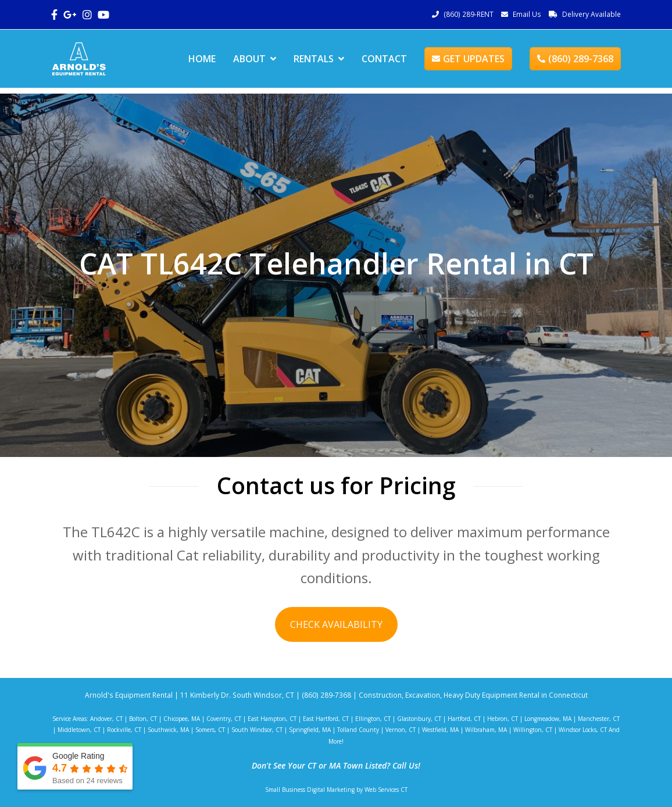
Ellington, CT (373, 719)
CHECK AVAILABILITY (336, 624)
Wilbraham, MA (486, 730)
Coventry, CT (224, 719)
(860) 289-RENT (469, 14)
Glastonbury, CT (419, 719)
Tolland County (358, 730)
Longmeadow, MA (548, 719)
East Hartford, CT (326, 719)
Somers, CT (210, 730)
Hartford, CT (464, 719)
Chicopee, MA (182, 719)
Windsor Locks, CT (583, 730)
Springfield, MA (310, 730)
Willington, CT (533, 730)
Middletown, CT (79, 730)
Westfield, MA (440, 730)
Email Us (527, 14)
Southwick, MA (168, 730)
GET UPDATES (468, 59)
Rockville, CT (124, 730)
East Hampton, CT (272, 719)
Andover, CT (106, 719)
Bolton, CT (143, 719)
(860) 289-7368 (575, 59)
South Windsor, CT (257, 730)
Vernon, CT (401, 730)
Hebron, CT (503, 719)
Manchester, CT (599, 719)
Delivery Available (591, 14)
